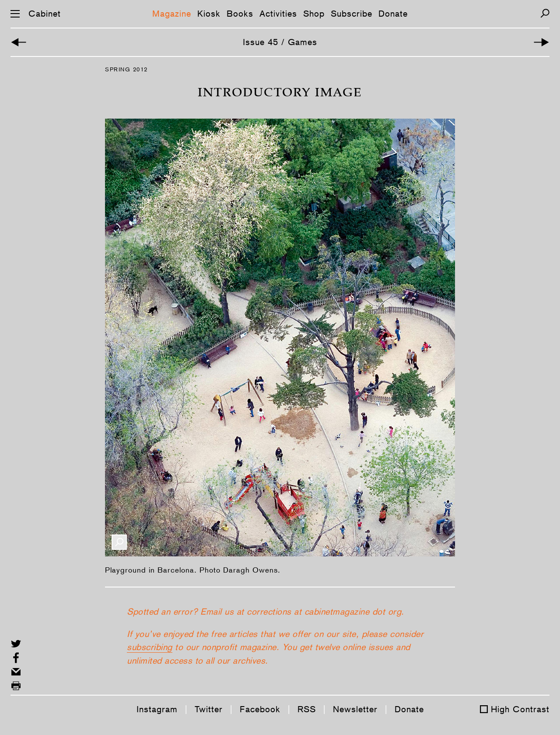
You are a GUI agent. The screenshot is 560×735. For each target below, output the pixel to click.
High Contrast (520, 709)
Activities (278, 14)
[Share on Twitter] (16, 644)
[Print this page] (16, 686)
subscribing (150, 647)
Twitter (209, 709)
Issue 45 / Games (280, 42)
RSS (307, 709)
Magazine (172, 14)
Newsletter (355, 709)
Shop (314, 14)
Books (240, 14)
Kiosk (209, 14)
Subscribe (352, 14)
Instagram (157, 709)
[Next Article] (541, 42)
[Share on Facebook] (16, 658)
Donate (393, 14)
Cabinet (45, 14)
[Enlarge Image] (119, 542)
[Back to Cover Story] (19, 42)
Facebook (260, 709)
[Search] (545, 13)
